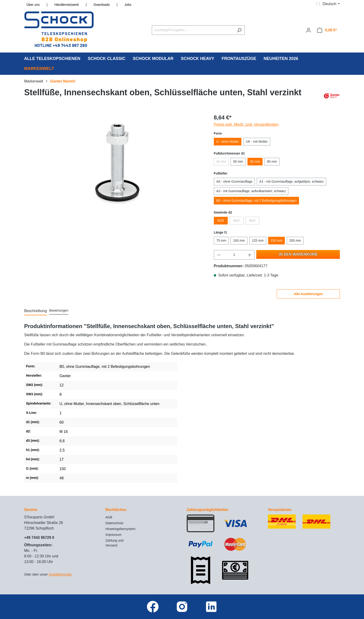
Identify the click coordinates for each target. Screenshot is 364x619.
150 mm (277, 240)
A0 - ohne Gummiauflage (234, 181)
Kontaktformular (60, 574)
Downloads (102, 5)
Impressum (113, 535)
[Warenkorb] (327, 30)
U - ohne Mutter (228, 142)
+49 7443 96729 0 (39, 538)
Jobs (128, 5)
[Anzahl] (234, 255)
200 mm (295, 240)
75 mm (221, 240)
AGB (109, 517)
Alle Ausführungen (308, 294)
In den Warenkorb (298, 254)
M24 (252, 221)
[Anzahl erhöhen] (250, 255)
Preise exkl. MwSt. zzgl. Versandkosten (246, 124)
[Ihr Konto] (309, 30)
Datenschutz (114, 523)
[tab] (36, 311)
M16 (221, 221)
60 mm (255, 161)
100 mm (239, 240)
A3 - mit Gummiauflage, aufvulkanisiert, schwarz (251, 191)
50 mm (238, 161)
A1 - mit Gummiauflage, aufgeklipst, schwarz (291, 181)
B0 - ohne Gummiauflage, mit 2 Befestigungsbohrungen (257, 201)
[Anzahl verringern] (219, 255)
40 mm (221, 161)
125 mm (258, 240)
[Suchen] (239, 30)
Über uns (33, 5)
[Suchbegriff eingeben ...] (193, 30)
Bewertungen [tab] (59, 310)
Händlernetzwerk (67, 5)
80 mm (272, 161)
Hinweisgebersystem (120, 529)
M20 (236, 221)
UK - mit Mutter (257, 142)
